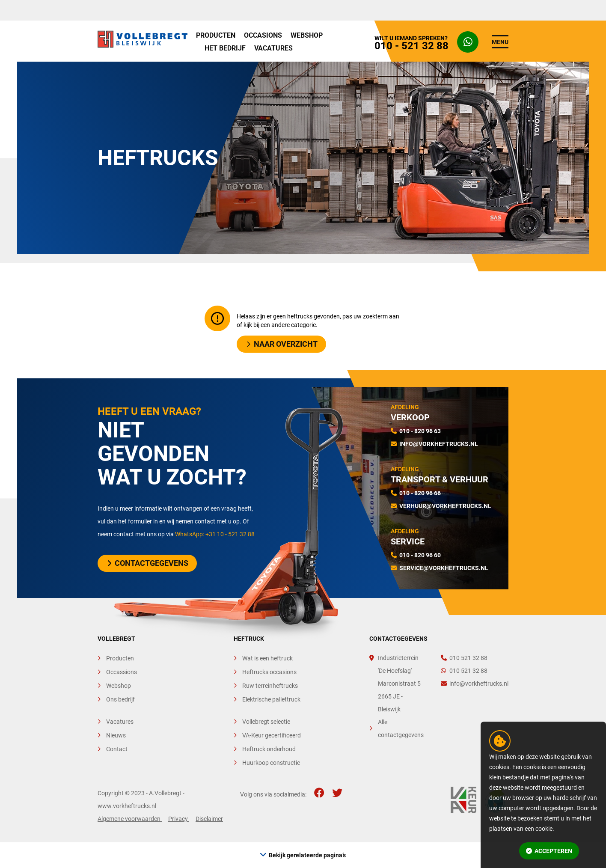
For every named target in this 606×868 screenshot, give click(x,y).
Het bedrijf (225, 48)
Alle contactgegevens (401, 728)
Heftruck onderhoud (269, 749)
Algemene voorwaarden (130, 819)
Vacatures (273, 48)
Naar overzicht (282, 344)
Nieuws (116, 735)
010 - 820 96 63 (420, 431)
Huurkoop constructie (271, 763)
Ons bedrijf (120, 699)
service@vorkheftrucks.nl (444, 568)
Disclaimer (209, 819)
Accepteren (549, 851)
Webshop (307, 35)
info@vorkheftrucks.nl (439, 444)
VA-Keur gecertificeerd (272, 735)
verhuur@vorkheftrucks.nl (445, 506)
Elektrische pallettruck (271, 699)
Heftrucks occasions (269, 672)
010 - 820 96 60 (420, 555)
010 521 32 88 (464, 658)
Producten (216, 35)
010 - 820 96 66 (420, 493)
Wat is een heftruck (267, 658)
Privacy (179, 819)
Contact (117, 749)
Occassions (122, 672)
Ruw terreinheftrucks (270, 686)
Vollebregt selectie (266, 722)
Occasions (263, 35)
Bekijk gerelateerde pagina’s (307, 855)
